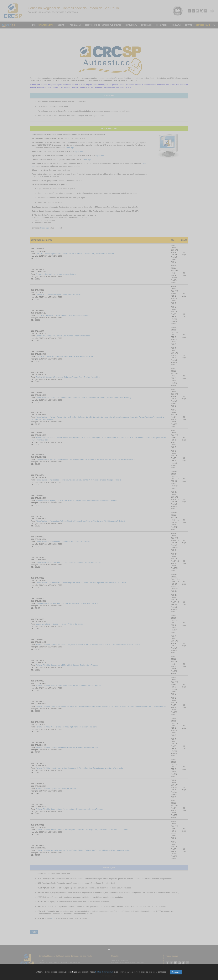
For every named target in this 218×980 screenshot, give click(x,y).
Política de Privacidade (104, 972)
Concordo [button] (176, 972)
